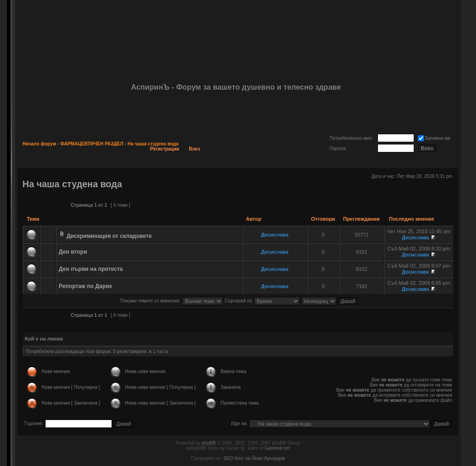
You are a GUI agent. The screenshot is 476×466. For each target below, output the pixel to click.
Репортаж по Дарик (85, 286)
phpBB (209, 443)
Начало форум (39, 144)
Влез (194, 149)
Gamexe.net (277, 448)
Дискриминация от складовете (109, 236)
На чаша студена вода (153, 144)
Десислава (275, 235)
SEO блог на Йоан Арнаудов (254, 458)
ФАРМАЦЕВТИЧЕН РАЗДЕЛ (92, 144)
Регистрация (165, 149)
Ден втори (73, 252)
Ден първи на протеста (91, 269)
